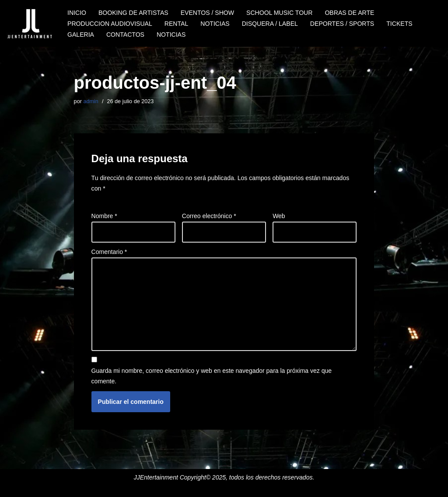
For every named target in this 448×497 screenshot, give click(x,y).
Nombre (104, 216)
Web (279, 216)
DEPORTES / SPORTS (341, 24)
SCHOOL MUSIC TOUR (279, 13)
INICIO (77, 13)
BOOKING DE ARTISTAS (133, 13)
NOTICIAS (214, 24)
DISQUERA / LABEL (269, 24)
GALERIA (81, 35)
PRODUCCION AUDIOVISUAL (110, 24)
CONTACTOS (125, 35)
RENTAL (176, 24)
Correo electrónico (209, 216)
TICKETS (398, 24)
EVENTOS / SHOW (207, 13)
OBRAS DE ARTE (348, 13)
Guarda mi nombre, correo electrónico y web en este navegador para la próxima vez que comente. (212, 376)
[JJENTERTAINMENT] (30, 23)
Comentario (109, 252)
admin (91, 101)
